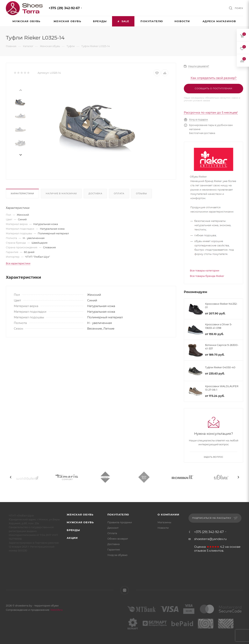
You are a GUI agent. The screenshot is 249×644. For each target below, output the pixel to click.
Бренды (73, 530)
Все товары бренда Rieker (207, 276)
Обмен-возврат (118, 539)
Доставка (95, 193)
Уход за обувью (117, 555)
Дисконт (113, 528)
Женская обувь (80, 514)
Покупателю (118, 514)
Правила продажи (120, 522)
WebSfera (56, 610)
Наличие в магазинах (61, 193)
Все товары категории (205, 270)
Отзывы (142, 193)
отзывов (200, 551)
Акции (72, 538)
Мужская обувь (80, 522)
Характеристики (22, 193)
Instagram (125, 590)
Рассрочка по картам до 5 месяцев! (211, 112)
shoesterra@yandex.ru (210, 539)
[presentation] (20, 90)
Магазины (164, 522)
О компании (168, 514)
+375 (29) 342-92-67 (64, 8)
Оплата (119, 193)
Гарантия (114, 549)
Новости (163, 528)
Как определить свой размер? (214, 78)
